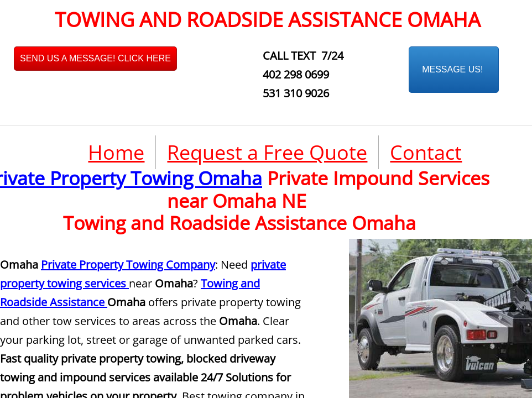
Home (116, 152)
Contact (426, 152)
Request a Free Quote (267, 152)
